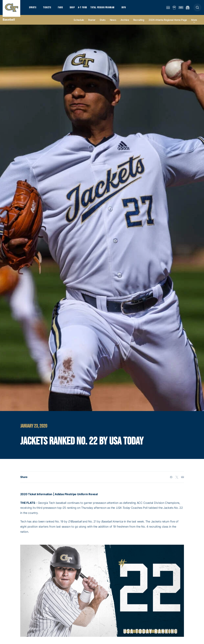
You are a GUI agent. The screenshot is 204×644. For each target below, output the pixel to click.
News (113, 23)
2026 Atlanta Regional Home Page (168, 23)
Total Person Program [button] (107, 9)
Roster (92, 23)
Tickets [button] (49, 9)
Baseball (9, 23)
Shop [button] (76, 9)
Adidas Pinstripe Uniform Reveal (76, 497)
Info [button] (129, 9)
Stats (103, 23)
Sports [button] (33, 9)
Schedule (79, 23)
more (194, 23)
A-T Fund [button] (86, 9)
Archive (125, 23)
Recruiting (139, 23)
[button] (197, 9)
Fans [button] (63, 9)
